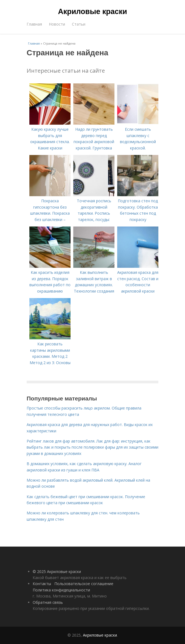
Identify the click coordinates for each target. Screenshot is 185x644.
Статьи (79, 24)
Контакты (42, 584)
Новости (57, 24)
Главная (34, 24)
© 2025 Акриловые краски (57, 571)
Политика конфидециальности (61, 590)
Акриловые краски (92, 12)
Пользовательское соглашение (84, 584)
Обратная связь (48, 602)
